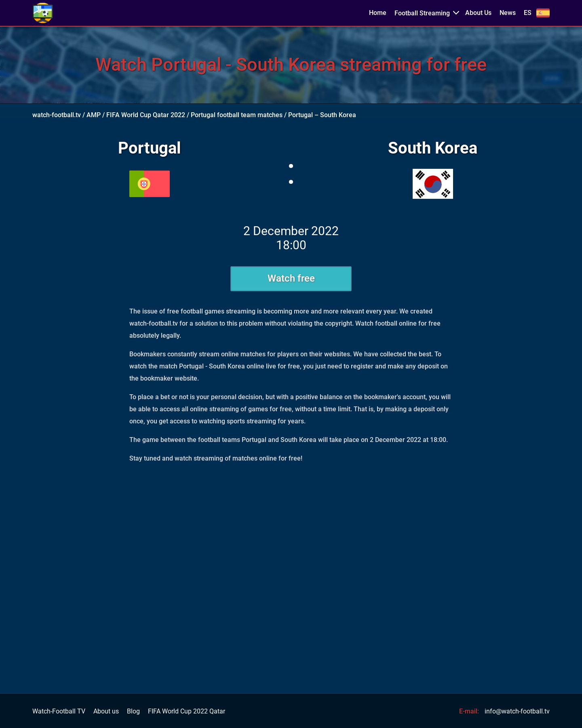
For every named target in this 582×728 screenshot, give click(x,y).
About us (106, 711)
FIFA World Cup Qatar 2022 (146, 115)
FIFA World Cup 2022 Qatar (187, 711)
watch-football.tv (57, 115)
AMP (94, 115)
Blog (133, 711)
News (508, 13)
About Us (478, 13)
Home (378, 13)
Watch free (291, 278)
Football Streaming (422, 13)
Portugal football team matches (237, 115)
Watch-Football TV (59, 711)
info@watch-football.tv (517, 711)
